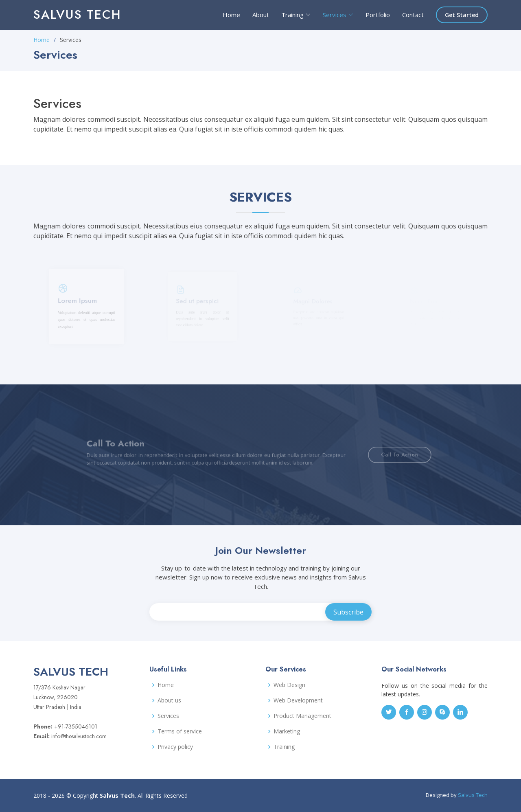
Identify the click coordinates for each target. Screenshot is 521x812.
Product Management (302, 716)
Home (231, 15)
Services (168, 716)
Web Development (298, 700)
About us (169, 700)
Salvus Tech (77, 14)
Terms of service (180, 731)
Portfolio (378, 15)
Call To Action (377, 455)
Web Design (289, 685)
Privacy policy (175, 747)
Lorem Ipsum (79, 304)
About (261, 15)
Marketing (287, 731)
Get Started (462, 15)
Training (284, 747)
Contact (413, 15)
